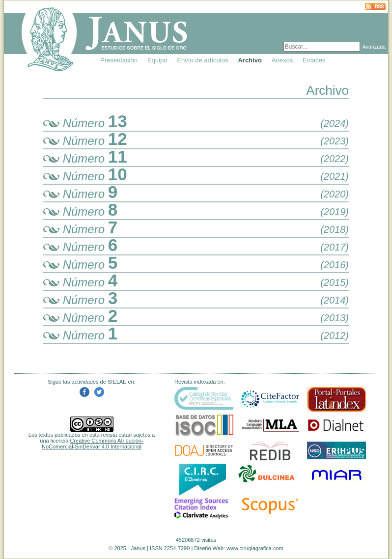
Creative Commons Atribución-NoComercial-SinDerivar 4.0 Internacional (93, 444)
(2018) (335, 229)
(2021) (335, 176)
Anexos (282, 60)
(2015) (335, 282)
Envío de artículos (202, 60)
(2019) (335, 212)
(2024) (335, 123)
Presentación (119, 60)
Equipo (157, 60)
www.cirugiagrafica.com (255, 548)
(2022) (335, 159)
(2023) (335, 141)
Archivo (250, 60)
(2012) (335, 335)
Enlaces (314, 60)
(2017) (335, 247)
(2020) (335, 194)
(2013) (335, 318)
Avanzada (374, 47)
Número (85, 123)
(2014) (335, 300)
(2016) (335, 265)
